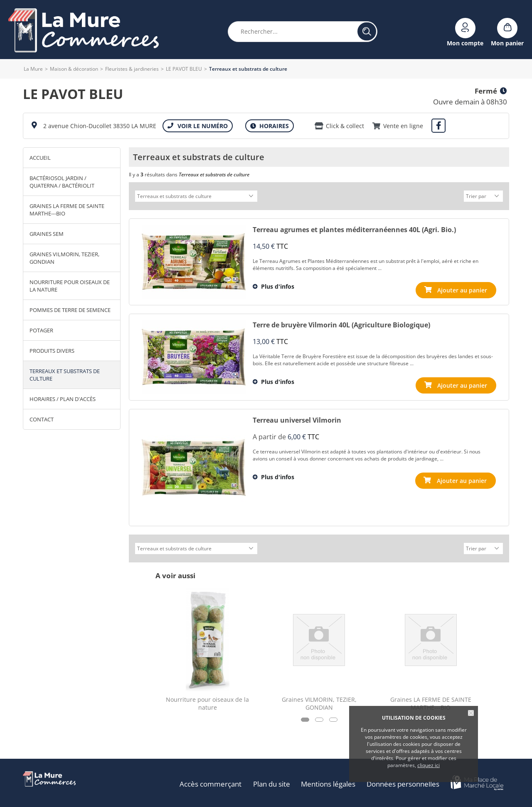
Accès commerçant (213, 781)
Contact (42, 419)
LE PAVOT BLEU (184, 69)
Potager (41, 330)
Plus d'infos (278, 285)
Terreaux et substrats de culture (65, 375)
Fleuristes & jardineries (132, 69)
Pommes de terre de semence (70, 310)
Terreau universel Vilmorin (297, 419)
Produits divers (52, 351)
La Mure (33, 69)
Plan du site (273, 781)
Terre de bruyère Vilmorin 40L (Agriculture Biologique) (341, 324)
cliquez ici (429, 765)
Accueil (40, 158)
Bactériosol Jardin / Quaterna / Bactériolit (62, 182)
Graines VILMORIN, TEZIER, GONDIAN (64, 258)
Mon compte (465, 43)
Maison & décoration (74, 69)
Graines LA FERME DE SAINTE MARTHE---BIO (67, 210)
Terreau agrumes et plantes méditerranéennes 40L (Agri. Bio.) (354, 228)
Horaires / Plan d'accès (63, 399)
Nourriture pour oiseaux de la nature (70, 286)
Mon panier (507, 43)
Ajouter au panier (462, 479)
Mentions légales (329, 781)
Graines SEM (47, 234)
